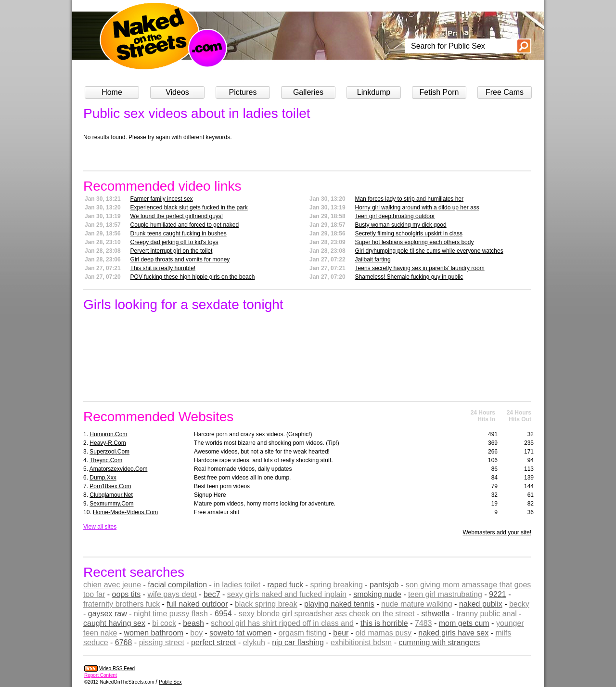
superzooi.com (109, 452)
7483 (423, 623)
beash (193, 623)
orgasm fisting (303, 633)
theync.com (106, 460)
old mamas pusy (384, 633)
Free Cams (505, 92)
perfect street (213, 642)
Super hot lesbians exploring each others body (415, 242)
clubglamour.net (111, 495)
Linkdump (374, 92)
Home (112, 92)
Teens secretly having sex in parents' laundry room (420, 268)
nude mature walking (417, 604)
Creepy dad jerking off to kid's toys (174, 242)
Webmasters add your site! (497, 532)
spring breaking (336, 585)
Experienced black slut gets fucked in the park (189, 207)
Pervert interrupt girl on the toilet (172, 251)
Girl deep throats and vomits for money (180, 259)
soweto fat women (240, 633)
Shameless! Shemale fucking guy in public (409, 277)
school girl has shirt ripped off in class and (282, 623)
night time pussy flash (171, 614)
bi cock (164, 623)
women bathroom (154, 633)
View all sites (100, 527)
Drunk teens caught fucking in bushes (179, 233)
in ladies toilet (237, 585)
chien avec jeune (112, 585)
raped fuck (285, 585)
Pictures (243, 92)
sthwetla (436, 614)
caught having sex (114, 623)
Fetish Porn (439, 92)
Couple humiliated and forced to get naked (185, 225)
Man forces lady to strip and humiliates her (409, 199)
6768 (124, 642)
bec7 (212, 594)
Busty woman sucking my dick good (401, 225)
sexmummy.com (111, 504)
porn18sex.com (110, 486)
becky (519, 604)
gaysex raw (108, 614)
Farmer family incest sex (162, 199)
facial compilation (177, 585)
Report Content (101, 675)
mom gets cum (464, 623)
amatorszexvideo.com (119, 469)
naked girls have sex (453, 633)
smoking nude (377, 594)
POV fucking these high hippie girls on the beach (193, 277)
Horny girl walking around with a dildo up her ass (417, 207)
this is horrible (384, 623)
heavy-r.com (108, 443)
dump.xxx (103, 478)
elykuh (254, 642)
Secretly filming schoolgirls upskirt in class (409, 233)
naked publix (481, 604)
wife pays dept (172, 594)
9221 (498, 594)
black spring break (266, 604)
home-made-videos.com (125, 512)
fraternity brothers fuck (122, 604)
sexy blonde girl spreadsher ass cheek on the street (327, 614)
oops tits (127, 594)
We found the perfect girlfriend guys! (177, 216)
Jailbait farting (373, 259)
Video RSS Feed (117, 668)
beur (341, 633)
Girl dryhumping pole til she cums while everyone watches (429, 251)
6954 (223, 614)
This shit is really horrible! (163, 268)
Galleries (308, 92)
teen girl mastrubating (445, 594)
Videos (177, 92)
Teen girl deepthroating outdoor (395, 216)
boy (196, 633)
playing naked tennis (339, 604)
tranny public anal (487, 614)
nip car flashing (298, 642)
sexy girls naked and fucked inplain (287, 594)
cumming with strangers (439, 642)
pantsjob (384, 585)
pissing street (162, 642)
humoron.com (108, 434)
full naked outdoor (197, 604)
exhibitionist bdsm (361, 642)
